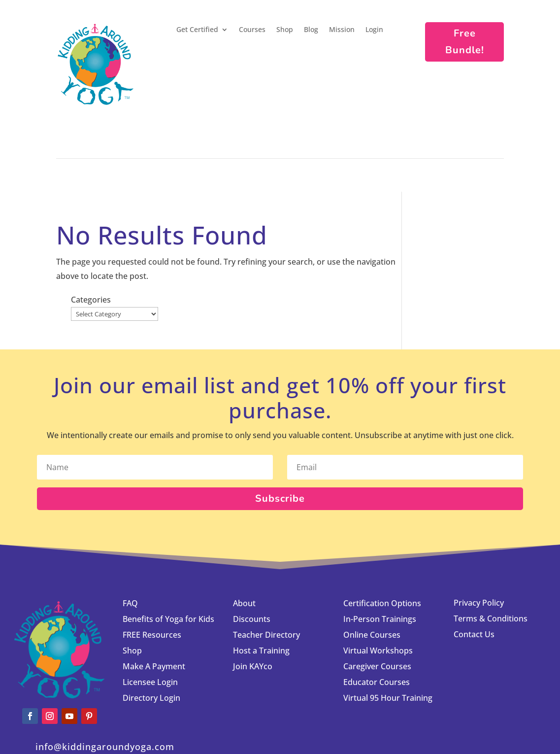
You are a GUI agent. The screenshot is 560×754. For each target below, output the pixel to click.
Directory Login (151, 643)
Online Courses (372, 580)
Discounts (252, 564)
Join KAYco (253, 612)
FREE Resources (152, 580)
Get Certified (197, 30)
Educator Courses (377, 627)
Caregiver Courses (377, 612)
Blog (311, 30)
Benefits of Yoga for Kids (168, 564)
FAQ (130, 548)
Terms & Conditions (491, 564)
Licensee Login (151, 627)
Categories (437, 227)
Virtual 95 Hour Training (388, 643)
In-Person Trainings (380, 564)
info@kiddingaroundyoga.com (105, 692)
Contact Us (474, 580)
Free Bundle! (465, 42)
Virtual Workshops (378, 596)
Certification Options (382, 548)
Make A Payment (154, 612)
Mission (342, 30)
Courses (252, 30)
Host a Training (261, 596)
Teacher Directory (266, 580)
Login (374, 30)
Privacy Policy (479, 548)
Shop (285, 30)
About (244, 548)
